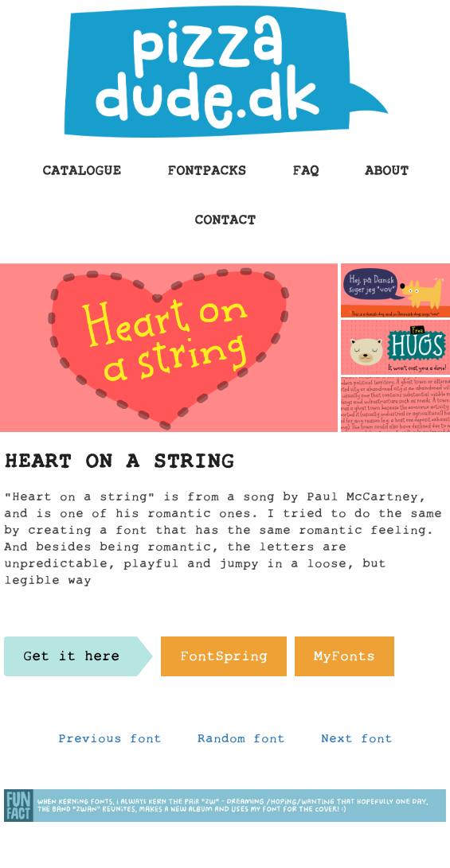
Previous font (110, 742)
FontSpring (224, 660)
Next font (357, 742)
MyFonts (344, 660)
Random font (241, 742)
